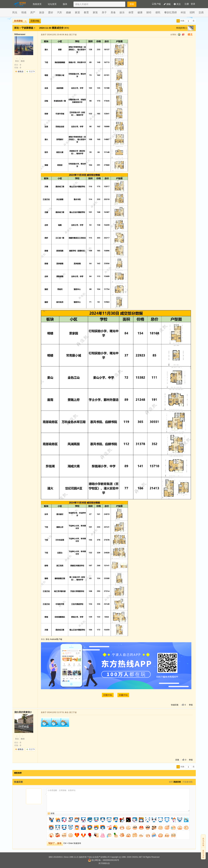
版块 (65, 4)
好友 (53, 813)
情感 (24, 12)
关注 (177, 4)
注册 (187, 4)
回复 (177, 760)
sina (183, 34)
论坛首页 (52, 4)
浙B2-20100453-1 (56, 857)
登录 (193, 4)
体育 (131, 12)
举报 (191, 705)
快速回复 (175, 705)
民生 (15, 12)
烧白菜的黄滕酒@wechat (23, 712)
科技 (183, 12)
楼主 (190, 35)
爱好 (51, 12)
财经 (149, 12)
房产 (33, 12)
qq (179, 34)
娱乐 (122, 12)
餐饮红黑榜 (171, 12)
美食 (113, 12)
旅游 (42, 12)
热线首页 (37, 4)
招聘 (192, 12)
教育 (86, 12)
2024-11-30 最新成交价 (52, 28)
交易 (201, 12)
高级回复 (177, 782)
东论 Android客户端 (54, 639)
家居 (77, 12)
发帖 (167, 4)
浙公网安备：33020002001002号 (104, 860)
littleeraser (20, 34)
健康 (140, 12)
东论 (16, 28)
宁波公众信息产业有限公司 (98, 857)
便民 (158, 12)
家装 (95, 12)
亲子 (104, 12)
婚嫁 (68, 12)
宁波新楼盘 (27, 28)
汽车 (60, 12)
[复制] (67, 28)
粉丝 (23, 59)
